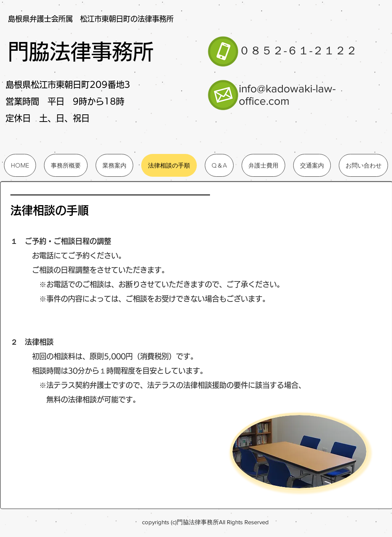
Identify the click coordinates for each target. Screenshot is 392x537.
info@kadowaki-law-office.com (287, 95)
